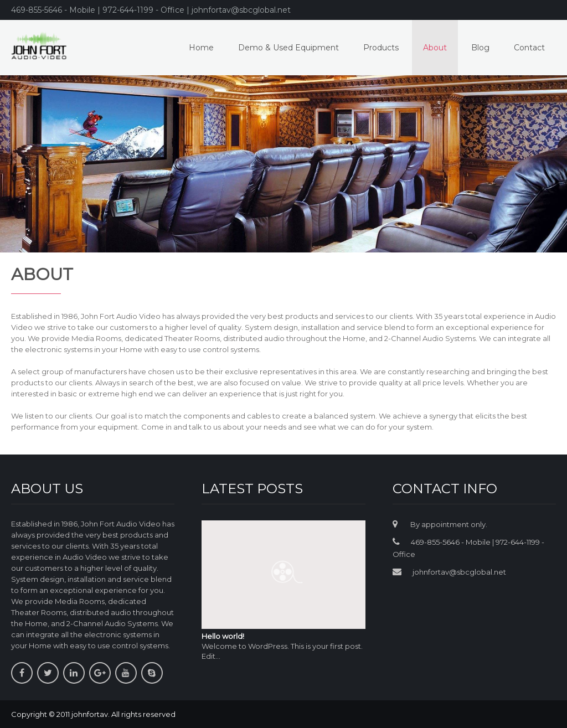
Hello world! (223, 636)
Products (381, 48)
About (435, 48)
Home (201, 48)
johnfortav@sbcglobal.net (459, 572)
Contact (529, 48)
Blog (480, 48)
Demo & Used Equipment (288, 48)
